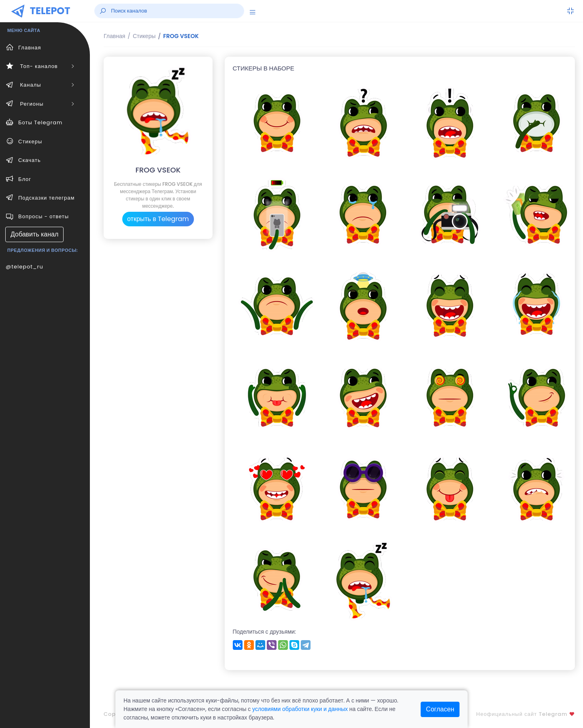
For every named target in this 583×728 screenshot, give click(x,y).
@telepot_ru (24, 267)
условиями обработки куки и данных (300, 709)
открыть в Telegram (158, 219)
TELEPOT (50, 11)
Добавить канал (34, 234)
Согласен (440, 709)
